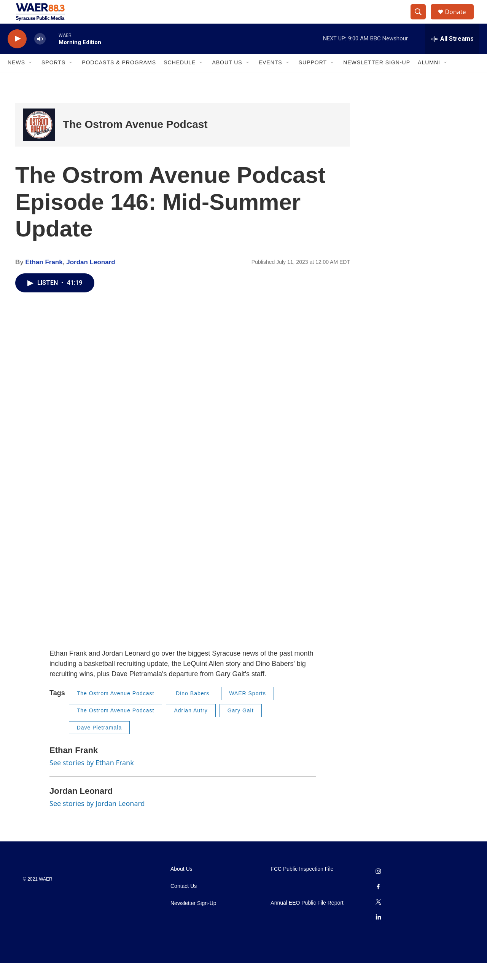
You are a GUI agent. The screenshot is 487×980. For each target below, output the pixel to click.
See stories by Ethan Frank (92, 779)
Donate (460, 20)
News (16, 79)
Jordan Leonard (91, 279)
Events (271, 79)
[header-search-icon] (422, 20)
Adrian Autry (191, 727)
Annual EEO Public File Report (307, 919)
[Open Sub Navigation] (31, 79)
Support (313, 79)
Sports (53, 79)
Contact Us (184, 903)
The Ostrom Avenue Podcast (135, 141)
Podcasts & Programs (119, 79)
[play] (17, 55)
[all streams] (452, 55)
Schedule (180, 79)
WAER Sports (247, 710)
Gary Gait (241, 727)
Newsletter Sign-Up (377, 79)
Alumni (429, 79)
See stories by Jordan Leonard (97, 820)
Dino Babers (193, 710)
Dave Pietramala (99, 744)
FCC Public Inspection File (302, 886)
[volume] (40, 55)
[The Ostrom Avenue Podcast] (39, 141)
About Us (227, 79)
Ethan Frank (44, 279)
